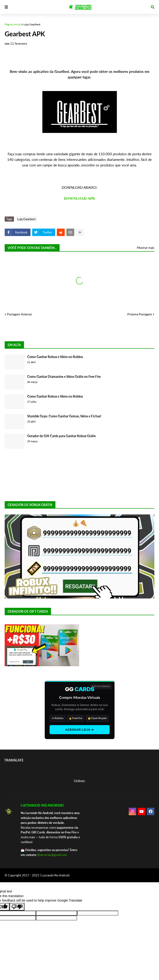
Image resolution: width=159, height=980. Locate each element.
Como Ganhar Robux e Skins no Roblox (55, 357)
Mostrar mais (146, 248)
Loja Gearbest (32, 24)
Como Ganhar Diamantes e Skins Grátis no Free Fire (64, 377)
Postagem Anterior (20, 314)
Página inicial (13, 24)
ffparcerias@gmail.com (52, 855)
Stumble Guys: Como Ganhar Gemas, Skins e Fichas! (64, 416)
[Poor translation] (17, 907)
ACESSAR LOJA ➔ (79, 730)
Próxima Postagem (140, 314)
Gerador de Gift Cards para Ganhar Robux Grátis (61, 436)
